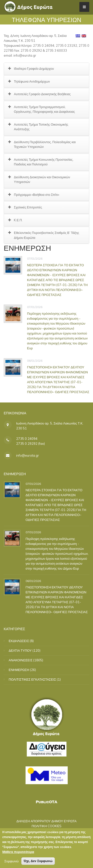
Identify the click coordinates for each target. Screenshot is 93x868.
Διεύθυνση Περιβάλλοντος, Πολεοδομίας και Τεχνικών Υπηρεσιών (45, 144)
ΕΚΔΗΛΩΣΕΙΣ (19, 641)
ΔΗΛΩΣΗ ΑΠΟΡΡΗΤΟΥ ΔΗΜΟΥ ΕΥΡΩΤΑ (46, 821)
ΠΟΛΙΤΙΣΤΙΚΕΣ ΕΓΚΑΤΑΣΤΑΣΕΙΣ (32, 679)
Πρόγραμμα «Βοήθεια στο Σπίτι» (37, 195)
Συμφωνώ (11, 862)
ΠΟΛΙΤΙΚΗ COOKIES (46, 826)
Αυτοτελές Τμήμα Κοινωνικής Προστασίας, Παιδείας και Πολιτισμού (44, 162)
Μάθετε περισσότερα (18, 853)
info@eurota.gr (28, 455)
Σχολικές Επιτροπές (28, 207)
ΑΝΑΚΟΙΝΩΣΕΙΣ (21, 660)
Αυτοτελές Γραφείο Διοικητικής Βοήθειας (42, 94)
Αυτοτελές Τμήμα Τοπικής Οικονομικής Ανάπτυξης (41, 127)
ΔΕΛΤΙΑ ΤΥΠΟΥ (20, 650)
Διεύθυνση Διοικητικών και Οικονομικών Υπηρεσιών (42, 179)
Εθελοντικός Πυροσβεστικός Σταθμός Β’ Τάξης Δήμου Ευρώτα (46, 235)
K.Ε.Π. (18, 220)
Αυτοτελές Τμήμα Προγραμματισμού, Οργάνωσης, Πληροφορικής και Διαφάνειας (44, 109)
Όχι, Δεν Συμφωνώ (38, 862)
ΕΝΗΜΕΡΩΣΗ (19, 670)
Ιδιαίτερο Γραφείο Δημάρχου (34, 68)
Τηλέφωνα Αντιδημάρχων (32, 81)
